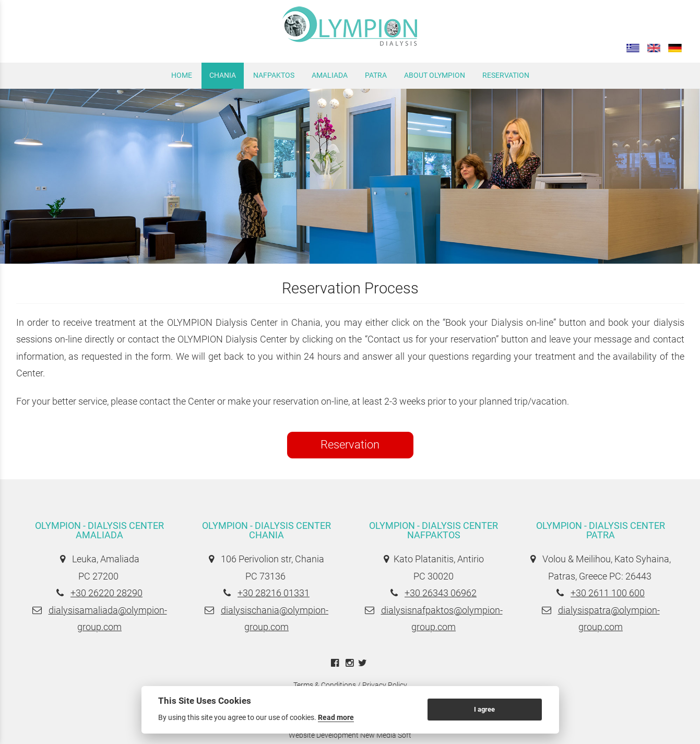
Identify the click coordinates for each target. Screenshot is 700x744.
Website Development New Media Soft (350, 735)
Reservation (350, 445)
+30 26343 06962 (441, 593)
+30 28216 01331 (274, 593)
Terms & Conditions (325, 685)
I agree (484, 709)
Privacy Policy (385, 685)
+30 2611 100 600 (608, 593)
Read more (336, 717)
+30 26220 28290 (106, 593)
